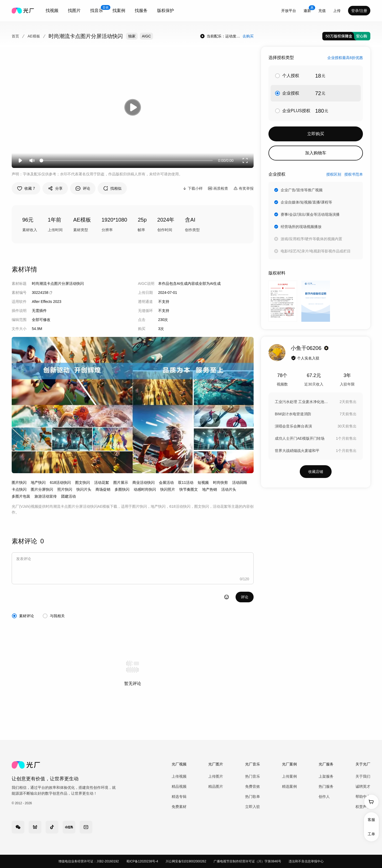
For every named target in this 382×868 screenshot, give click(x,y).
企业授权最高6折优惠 (345, 58)
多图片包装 (21, 496)
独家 (132, 36)
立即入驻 (253, 807)
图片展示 (121, 482)
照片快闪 (65, 489)
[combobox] (52, 11)
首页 (15, 36)
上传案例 (289, 776)
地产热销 (210, 489)
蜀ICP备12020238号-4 (142, 861)
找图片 (74, 10)
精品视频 (179, 786)
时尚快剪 (220, 482)
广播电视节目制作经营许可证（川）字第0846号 (247, 861)
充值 (322, 11)
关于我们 (363, 776)
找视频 (52, 10)
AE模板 (34, 36)
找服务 (141, 10)
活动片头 (229, 489)
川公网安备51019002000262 (186, 861)
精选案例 (289, 786)
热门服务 (326, 786)
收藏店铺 (316, 472)
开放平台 (289, 11)
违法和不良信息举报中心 (306, 861)
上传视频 (179, 776)
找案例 (119, 10)
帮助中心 (363, 797)
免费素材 (179, 807)
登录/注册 (359, 11)
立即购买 (316, 134)
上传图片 (216, 776)
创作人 (324, 797)
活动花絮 (102, 482)
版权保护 (166, 10)
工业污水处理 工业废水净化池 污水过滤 (301, 402)
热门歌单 (253, 797)
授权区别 (334, 174)
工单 (371, 834)
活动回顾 (240, 482)
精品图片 (216, 786)
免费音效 (253, 786)
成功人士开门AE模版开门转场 (300, 438)
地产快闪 (38, 482)
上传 (337, 11)
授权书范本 (354, 174)
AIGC (146, 36)
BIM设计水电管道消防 (293, 414)
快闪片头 (84, 489)
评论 (245, 597)
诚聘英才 (363, 786)
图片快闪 (19, 482)
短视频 (203, 482)
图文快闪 (83, 482)
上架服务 (326, 776)
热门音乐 (253, 776)
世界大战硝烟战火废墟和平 (297, 451)
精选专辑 (179, 797)
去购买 (248, 36)
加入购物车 (316, 153)
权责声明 (363, 807)
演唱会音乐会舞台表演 (293, 426)
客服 (371, 820)
